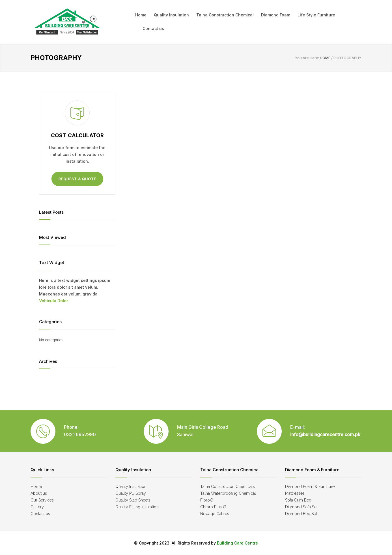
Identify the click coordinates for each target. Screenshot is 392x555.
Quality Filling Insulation (137, 507)
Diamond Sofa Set (301, 507)
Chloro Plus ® (213, 507)
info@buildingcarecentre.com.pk (325, 434)
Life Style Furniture (316, 15)
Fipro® (207, 500)
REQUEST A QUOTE (77, 179)
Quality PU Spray (131, 493)
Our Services (42, 500)
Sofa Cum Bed (298, 500)
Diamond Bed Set (301, 514)
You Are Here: (307, 58)
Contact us (153, 28)
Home (141, 15)
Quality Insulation (171, 15)
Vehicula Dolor (53, 301)
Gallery (37, 507)
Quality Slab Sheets (133, 500)
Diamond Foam (276, 15)
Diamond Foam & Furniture (310, 487)
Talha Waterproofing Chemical (228, 493)
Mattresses (295, 493)
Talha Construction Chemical (225, 15)
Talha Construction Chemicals (228, 487)
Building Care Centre (237, 543)
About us (39, 493)
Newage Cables (215, 514)
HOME (325, 58)
